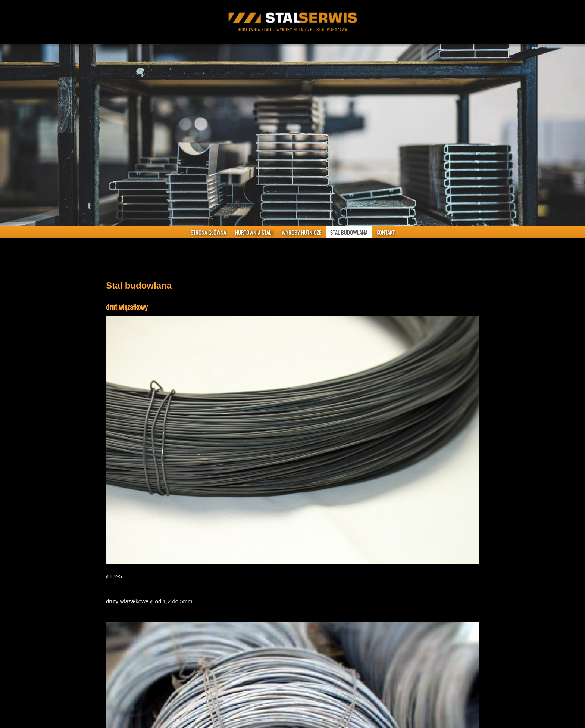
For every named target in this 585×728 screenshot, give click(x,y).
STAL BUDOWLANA (349, 232)
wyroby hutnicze (294, 29)
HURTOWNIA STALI (254, 232)
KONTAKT (386, 232)
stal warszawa (332, 29)
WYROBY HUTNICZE (301, 232)
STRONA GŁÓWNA (208, 232)
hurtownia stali (255, 29)
